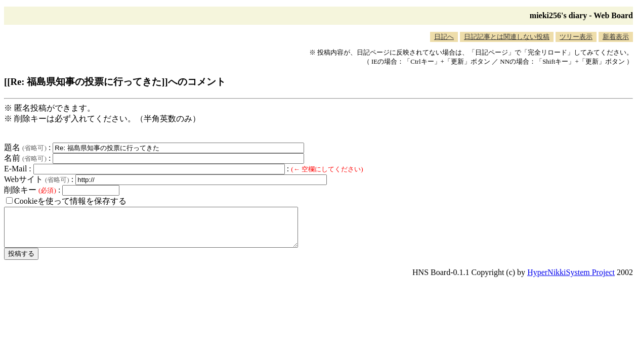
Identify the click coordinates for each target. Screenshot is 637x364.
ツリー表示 (576, 37)
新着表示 (616, 37)
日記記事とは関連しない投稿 (507, 37)
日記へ (444, 37)
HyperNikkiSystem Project (571, 280)
